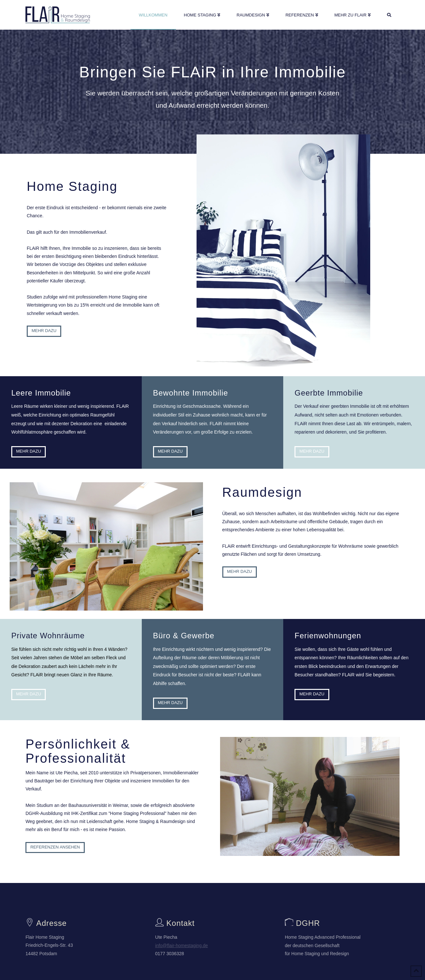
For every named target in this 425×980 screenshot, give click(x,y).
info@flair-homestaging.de (182, 946)
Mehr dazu (40, 331)
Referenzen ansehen (55, 847)
